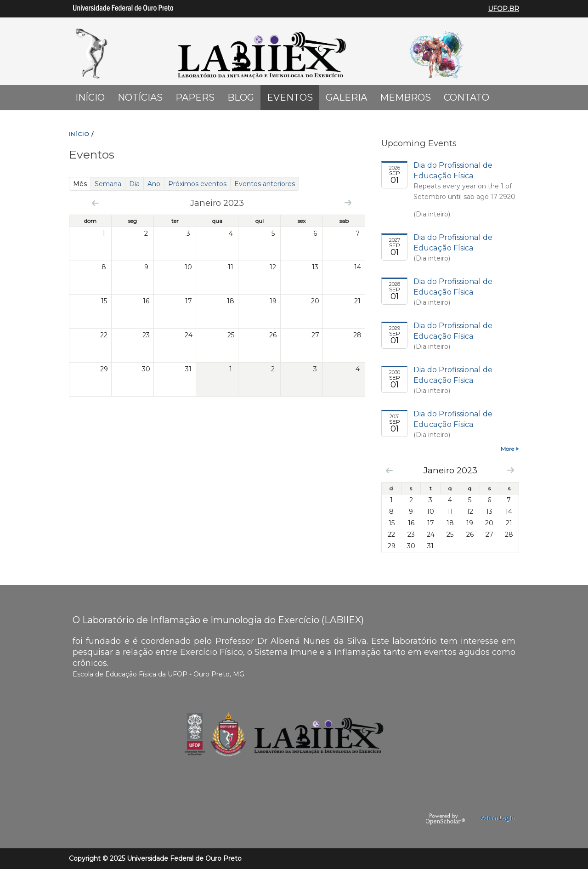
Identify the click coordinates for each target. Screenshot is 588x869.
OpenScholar (445, 819)
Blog (241, 97)
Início (90, 97)
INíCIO (79, 134)
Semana (108, 184)
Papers (195, 97)
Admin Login (497, 818)
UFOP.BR (503, 9)
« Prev (95, 203)
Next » (348, 202)
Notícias (140, 97)
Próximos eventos (197, 184)
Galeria (346, 97)
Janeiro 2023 (450, 470)
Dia (134, 184)
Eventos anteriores (265, 184)
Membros (405, 97)
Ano (154, 184)
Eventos (290, 97)
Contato (466, 97)
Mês (82, 184)
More (507, 449)
